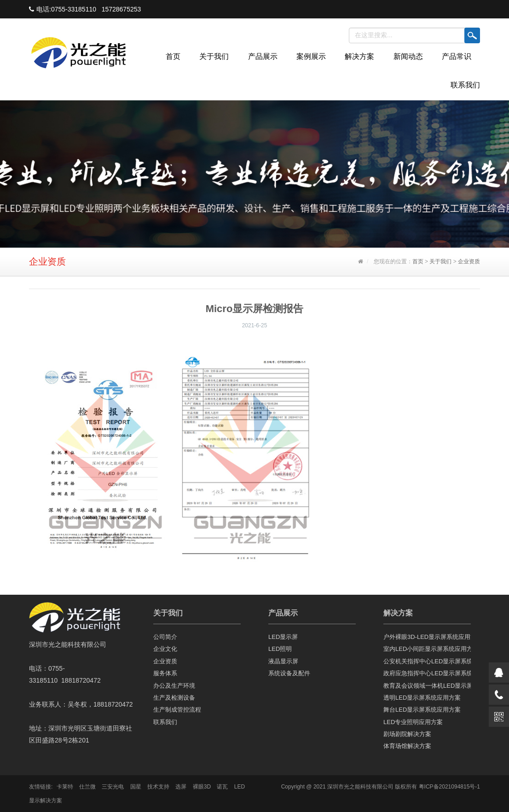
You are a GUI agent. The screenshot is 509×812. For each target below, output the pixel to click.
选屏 (181, 787)
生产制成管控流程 (177, 710)
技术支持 (158, 787)
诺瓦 (222, 787)
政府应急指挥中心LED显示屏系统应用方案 (427, 673)
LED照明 (280, 649)
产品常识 (457, 56)
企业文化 (165, 649)
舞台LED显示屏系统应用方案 (422, 710)
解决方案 (359, 56)
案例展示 (311, 56)
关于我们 (214, 56)
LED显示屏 (283, 637)
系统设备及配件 (289, 673)
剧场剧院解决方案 (407, 734)
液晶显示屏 (283, 661)
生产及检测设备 (174, 698)
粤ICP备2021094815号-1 (449, 787)
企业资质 (469, 261)
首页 (173, 56)
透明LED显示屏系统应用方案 (422, 698)
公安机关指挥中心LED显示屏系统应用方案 (427, 661)
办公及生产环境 (174, 686)
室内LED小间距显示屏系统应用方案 (427, 649)
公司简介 (165, 637)
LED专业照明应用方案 (413, 722)
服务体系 (165, 673)
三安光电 (113, 787)
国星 (136, 787)
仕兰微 (87, 787)
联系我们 (465, 85)
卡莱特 (65, 787)
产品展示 (263, 56)
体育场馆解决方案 (407, 746)
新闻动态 (408, 56)
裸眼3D (202, 787)
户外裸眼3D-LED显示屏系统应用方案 (427, 637)
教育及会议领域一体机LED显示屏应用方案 (427, 686)
